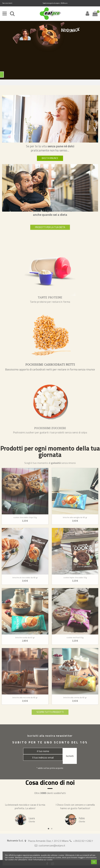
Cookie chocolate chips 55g (25, 517)
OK (94, 862)
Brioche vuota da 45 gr (25, 637)
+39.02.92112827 (83, 841)
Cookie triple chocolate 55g (75, 577)
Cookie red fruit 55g (75, 637)
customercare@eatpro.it (52, 845)
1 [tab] (48, 829)
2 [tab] (52, 829)
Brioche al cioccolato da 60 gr (25, 577)
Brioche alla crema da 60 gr (75, 697)
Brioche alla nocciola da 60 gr (25, 697)
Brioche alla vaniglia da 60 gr (75, 517)
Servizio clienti (7, 3)
